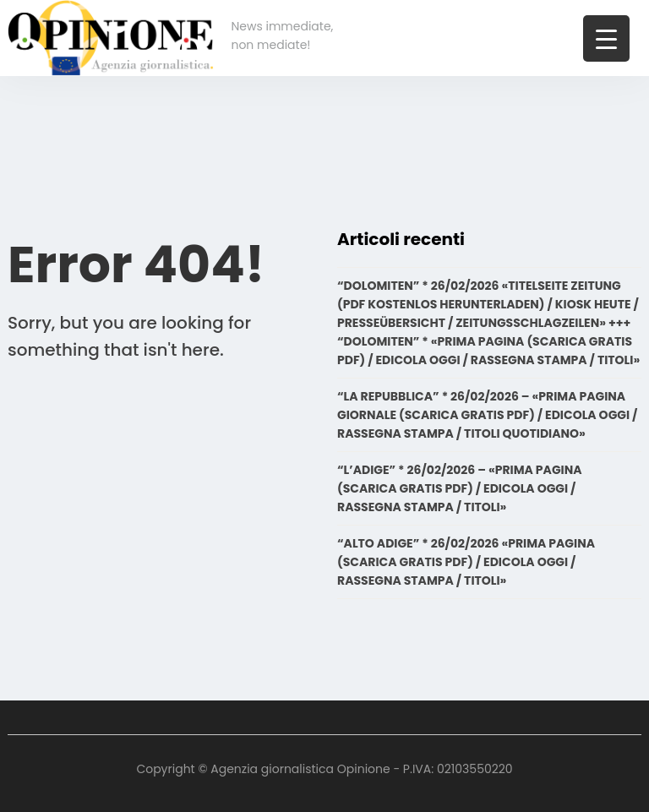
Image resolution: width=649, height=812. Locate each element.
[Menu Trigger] (606, 38)
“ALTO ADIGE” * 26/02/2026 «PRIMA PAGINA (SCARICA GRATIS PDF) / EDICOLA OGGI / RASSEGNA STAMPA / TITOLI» (466, 562)
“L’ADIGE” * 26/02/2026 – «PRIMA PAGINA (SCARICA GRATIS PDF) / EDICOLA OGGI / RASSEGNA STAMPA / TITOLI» (460, 488)
